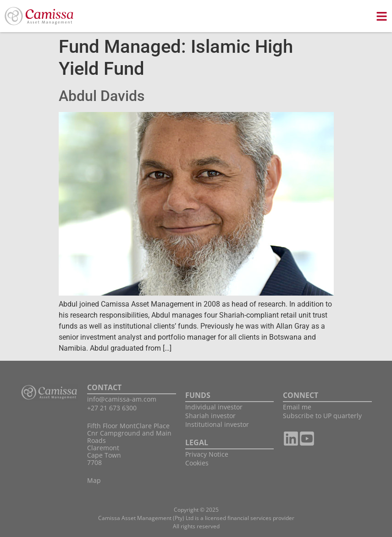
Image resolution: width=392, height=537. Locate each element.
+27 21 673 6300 (112, 408)
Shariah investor (210, 416)
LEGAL (197, 442)
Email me (297, 407)
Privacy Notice (207, 454)
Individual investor (214, 407)
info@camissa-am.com (122, 399)
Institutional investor (217, 424)
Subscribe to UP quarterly (322, 416)
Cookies (197, 463)
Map (94, 480)
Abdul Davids (102, 96)
